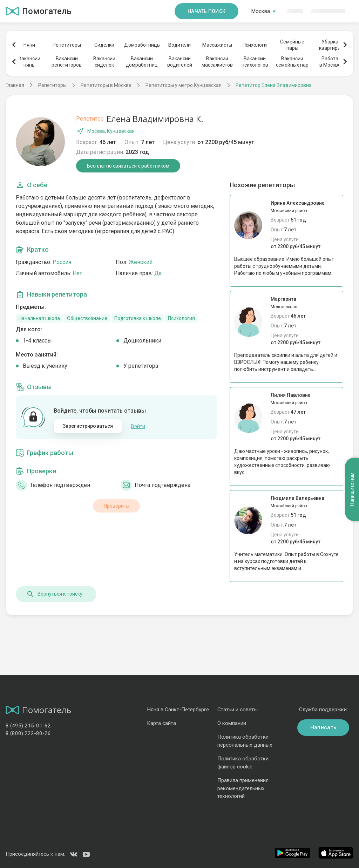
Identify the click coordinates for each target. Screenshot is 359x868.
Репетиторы (67, 45)
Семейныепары (292, 45)
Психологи (255, 45)
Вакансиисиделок (104, 62)
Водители (179, 45)
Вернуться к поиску (54, 594)
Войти (138, 426)
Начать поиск (206, 11)
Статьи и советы (238, 710)
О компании (232, 723)
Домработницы (142, 45)
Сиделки (104, 45)
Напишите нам (352, 489)
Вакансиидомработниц (142, 62)
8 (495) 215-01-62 (28, 726)
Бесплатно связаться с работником (128, 166)
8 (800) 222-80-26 (28, 733)
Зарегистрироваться (88, 426)
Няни (29, 45)
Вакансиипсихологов (255, 62)
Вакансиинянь (29, 62)
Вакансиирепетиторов (67, 62)
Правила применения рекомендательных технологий (243, 788)
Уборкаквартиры (330, 45)
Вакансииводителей (180, 62)
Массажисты (217, 45)
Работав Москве (330, 62)
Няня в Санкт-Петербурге (178, 710)
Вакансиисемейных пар (292, 62)
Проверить (116, 506)
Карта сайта (161, 723)
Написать (323, 727)
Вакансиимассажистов (217, 62)
